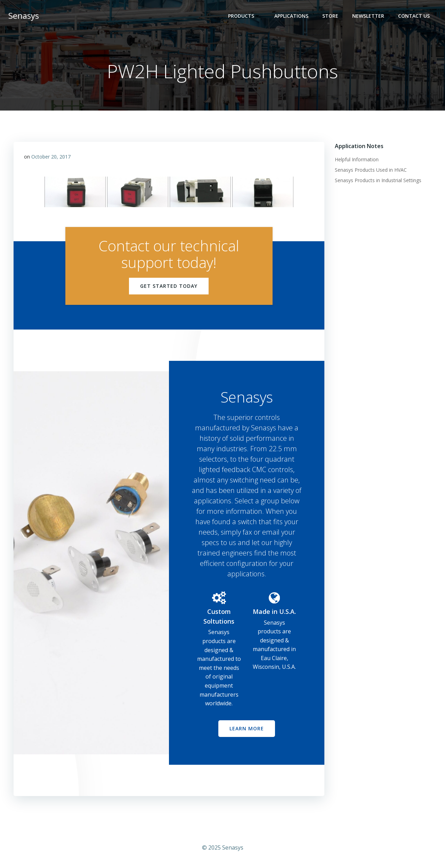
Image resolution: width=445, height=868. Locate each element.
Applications (291, 16)
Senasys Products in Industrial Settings (378, 180)
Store (330, 16)
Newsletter (368, 16)
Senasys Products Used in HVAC (371, 170)
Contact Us (414, 16)
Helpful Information (357, 159)
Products (244, 16)
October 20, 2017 (51, 157)
